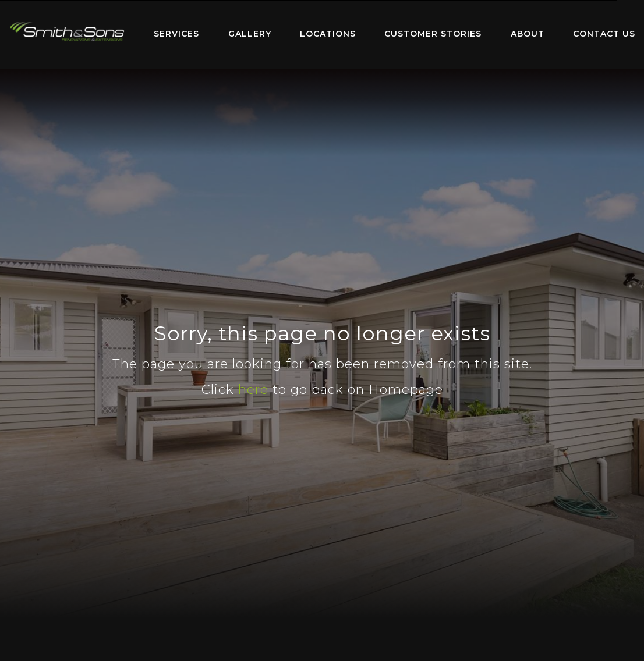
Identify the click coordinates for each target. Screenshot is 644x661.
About (528, 34)
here (253, 390)
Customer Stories (433, 34)
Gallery (250, 34)
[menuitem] (67, 34)
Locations (328, 34)
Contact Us (604, 34)
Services (176, 34)
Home (67, 32)
